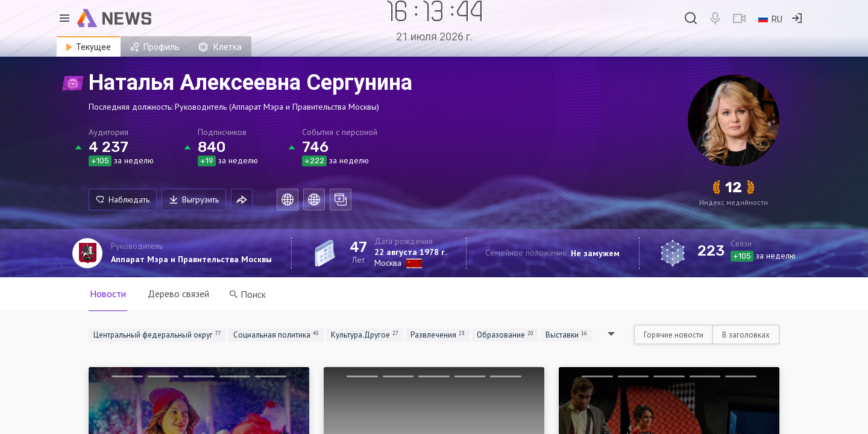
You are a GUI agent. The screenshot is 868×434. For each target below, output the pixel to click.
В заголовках (746, 335)
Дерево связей (178, 294)
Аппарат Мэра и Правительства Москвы (191, 259)
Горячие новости (674, 335)
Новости (108, 294)
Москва (388, 263)
